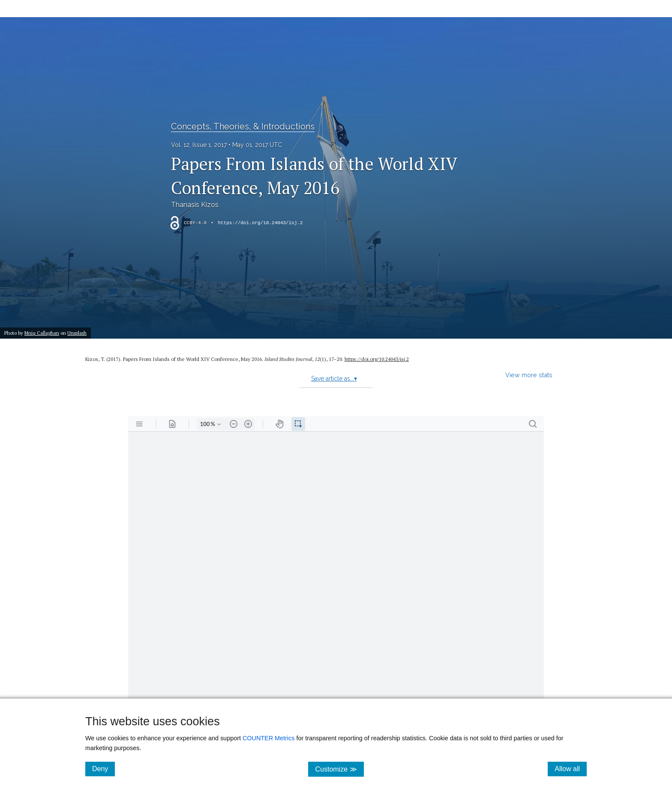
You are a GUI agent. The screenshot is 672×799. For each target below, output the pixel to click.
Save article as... (334, 378)
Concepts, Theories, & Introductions (243, 126)
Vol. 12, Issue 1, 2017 (199, 145)
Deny (103, 769)
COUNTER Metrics (269, 738)
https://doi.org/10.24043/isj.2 (260, 223)
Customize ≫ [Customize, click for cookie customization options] (339, 769)
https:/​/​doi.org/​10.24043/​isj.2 (377, 359)
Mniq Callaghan (42, 333)
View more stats (529, 375)
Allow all (571, 769)
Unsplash (77, 333)
